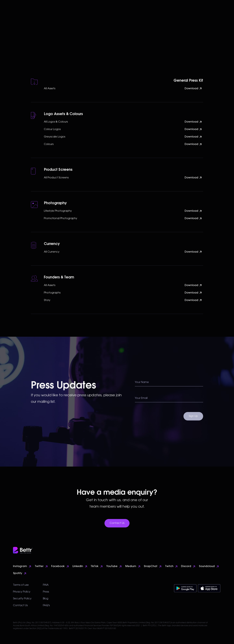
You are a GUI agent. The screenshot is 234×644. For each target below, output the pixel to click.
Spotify (18, 573)
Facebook (58, 566)
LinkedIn (78, 566)
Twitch (169, 566)
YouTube (112, 566)
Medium (131, 566)
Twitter (39, 566)
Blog (46, 599)
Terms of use (21, 585)
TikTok (95, 566)
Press (46, 592)
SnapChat (151, 566)
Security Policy (22, 599)
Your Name (142, 382)
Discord (186, 566)
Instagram (20, 566)
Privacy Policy (22, 592)
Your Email (141, 398)
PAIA (46, 585)
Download (191, 89)
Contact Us (117, 523)
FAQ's (46, 606)
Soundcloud (207, 566)
